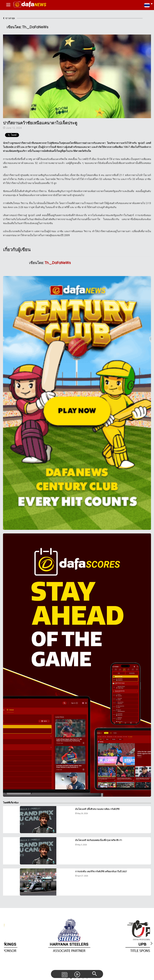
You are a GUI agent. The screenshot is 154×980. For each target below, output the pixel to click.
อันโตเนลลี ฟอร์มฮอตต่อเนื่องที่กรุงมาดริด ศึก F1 (99, 840)
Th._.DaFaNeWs (58, 263)
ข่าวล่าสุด (9, 18)
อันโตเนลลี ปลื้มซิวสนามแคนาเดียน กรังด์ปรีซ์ (97, 809)
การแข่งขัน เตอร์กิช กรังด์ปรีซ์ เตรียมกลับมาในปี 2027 (101, 872)
